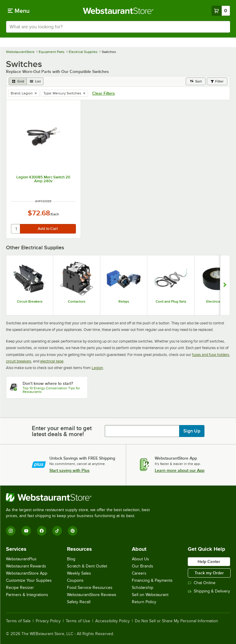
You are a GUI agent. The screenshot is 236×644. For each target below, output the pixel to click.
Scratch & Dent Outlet (87, 566)
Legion (97, 368)
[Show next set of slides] (225, 285)
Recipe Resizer (20, 588)
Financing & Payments (152, 580)
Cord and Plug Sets (171, 301)
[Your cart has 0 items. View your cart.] (221, 11)
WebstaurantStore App (27, 573)
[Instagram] (11, 531)
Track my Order (209, 573)
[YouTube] (26, 531)
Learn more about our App (180, 470)
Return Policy (144, 602)
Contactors (77, 301)
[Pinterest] (73, 531)
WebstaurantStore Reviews (92, 595)
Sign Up (192, 431)
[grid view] (18, 81)
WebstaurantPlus (21, 559)
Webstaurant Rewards (26, 566)
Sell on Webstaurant (150, 595)
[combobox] (118, 27)
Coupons (75, 580)
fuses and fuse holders (211, 355)
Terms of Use (78, 621)
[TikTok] (57, 531)
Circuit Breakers (30, 301)
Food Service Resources (90, 588)
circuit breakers (19, 361)
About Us (140, 559)
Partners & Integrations (27, 595)
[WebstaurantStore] (80, 497)
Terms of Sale (18, 621)
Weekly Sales (79, 573)
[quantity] (16, 229)
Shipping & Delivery (209, 591)
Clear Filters (104, 93)
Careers (139, 573)
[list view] (35, 81)
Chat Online (202, 583)
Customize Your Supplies (29, 580)
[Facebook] (42, 531)
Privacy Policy (48, 621)
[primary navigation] (19, 11)
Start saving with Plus (69, 470)
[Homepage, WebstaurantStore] (118, 11)
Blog (71, 559)
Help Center (209, 561)
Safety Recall (79, 602)
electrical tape (52, 361)
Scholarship (143, 588)
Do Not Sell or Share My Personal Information (176, 621)
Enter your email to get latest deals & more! (62, 431)
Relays (124, 301)
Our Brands (143, 566)
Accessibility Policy (112, 621)
